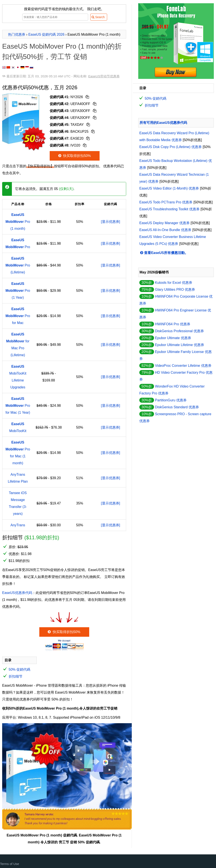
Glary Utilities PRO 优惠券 (175, 290)
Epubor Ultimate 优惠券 (173, 338)
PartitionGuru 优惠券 (171, 400)
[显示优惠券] (110, 222)
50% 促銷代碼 (19, 669)
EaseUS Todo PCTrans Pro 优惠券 (166, 202)
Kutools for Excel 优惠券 (174, 283)
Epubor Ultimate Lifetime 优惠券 (179, 345)
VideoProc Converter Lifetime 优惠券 (183, 366)
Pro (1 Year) (18, 291)
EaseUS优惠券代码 (17, 593)
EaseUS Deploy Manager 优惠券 (164, 223)
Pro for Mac (18, 316)
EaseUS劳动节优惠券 (104, 76)
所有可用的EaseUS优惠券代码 (163, 123)
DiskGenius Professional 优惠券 (179, 331)
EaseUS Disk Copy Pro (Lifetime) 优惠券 (171, 147)
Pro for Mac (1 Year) (18, 406)
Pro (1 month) (18, 222)
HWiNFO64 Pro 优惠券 (173, 324)
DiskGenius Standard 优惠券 (177, 407)
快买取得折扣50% (74, 156)
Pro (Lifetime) (18, 265)
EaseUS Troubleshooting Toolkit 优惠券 (169, 209)
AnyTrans (18, 525)
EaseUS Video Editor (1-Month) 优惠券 (169, 188)
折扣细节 (16, 676)
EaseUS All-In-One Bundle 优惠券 (165, 230)
